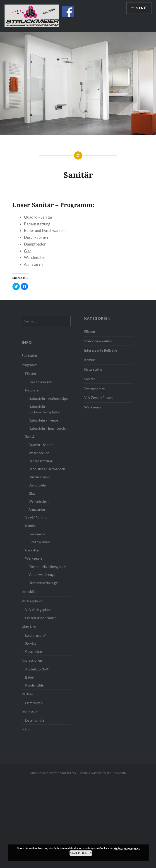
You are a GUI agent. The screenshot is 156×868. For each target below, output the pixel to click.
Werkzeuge (93, 407)
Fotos (26, 729)
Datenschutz (35, 720)
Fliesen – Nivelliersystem (47, 567)
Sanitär (90, 379)
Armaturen (33, 264)
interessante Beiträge (101, 350)
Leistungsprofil (36, 635)
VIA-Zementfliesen (98, 398)
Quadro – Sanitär (38, 217)
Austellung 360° (37, 669)
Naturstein (33, 390)
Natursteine (93, 369)
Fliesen (90, 331)
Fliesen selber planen (41, 618)
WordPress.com (115, 773)
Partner (28, 694)
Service (31, 643)
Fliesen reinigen (40, 382)
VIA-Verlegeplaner (39, 610)
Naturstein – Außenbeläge (48, 398)
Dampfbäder (35, 244)
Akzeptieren (81, 853)
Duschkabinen (36, 237)
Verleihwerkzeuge (42, 575)
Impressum (30, 712)
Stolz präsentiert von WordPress (53, 773)
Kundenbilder (35, 685)
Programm (30, 365)
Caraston (32, 550)
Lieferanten (34, 703)
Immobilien (30, 591)
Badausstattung (37, 224)
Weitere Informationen (127, 848)
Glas (28, 251)
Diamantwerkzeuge (43, 583)
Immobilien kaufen (98, 341)
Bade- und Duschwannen (45, 230)
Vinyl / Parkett (36, 517)
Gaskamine (37, 534)
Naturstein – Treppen (44, 420)
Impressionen (32, 660)
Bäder (30, 677)
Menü (141, 8)
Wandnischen (35, 257)
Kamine (90, 360)
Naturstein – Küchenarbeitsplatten (45, 409)
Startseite (29, 355)
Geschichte (34, 651)
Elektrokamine (40, 542)
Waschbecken (39, 453)
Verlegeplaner (95, 388)
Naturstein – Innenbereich (48, 428)
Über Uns (29, 627)
